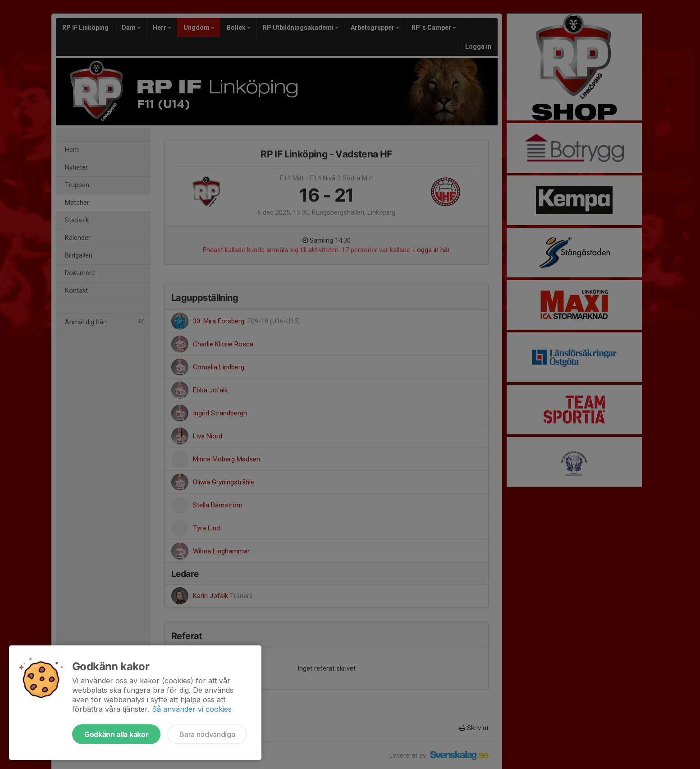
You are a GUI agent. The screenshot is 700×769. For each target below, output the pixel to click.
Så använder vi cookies (192, 709)
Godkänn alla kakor (116, 734)
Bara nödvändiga (207, 734)
